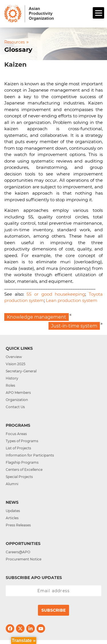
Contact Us (15, 407)
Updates (13, 511)
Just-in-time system (74, 326)
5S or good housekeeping (56, 294)
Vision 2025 (16, 364)
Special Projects (19, 477)
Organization (17, 400)
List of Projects (18, 448)
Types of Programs (22, 441)
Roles (10, 385)
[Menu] (98, 13)
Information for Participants (30, 455)
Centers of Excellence (24, 470)
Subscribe (53, 610)
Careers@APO (18, 552)
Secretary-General (21, 371)
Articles (12, 518)
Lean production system (72, 300)
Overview (14, 357)
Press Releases (18, 525)
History (12, 378)
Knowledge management (37, 317)
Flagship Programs (22, 462)
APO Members (18, 393)
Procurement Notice (24, 559)
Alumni (12, 484)
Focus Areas (16, 434)
